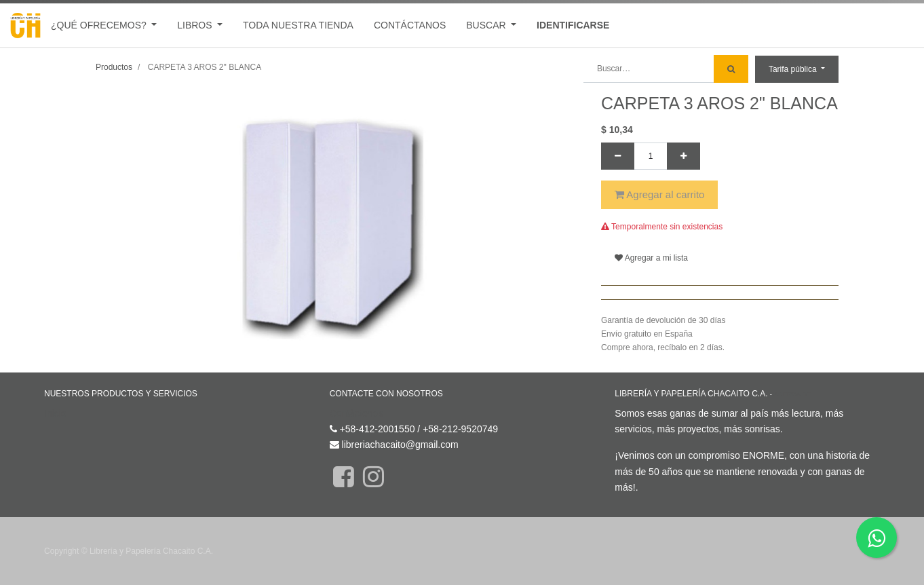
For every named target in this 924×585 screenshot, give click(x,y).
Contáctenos (357, 413)
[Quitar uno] (618, 156)
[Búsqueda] (731, 69)
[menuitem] (298, 25)
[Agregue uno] (684, 156)
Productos (114, 67)
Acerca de (792, 394)
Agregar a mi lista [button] (651, 258)
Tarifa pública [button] (794, 69)
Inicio (55, 413)
